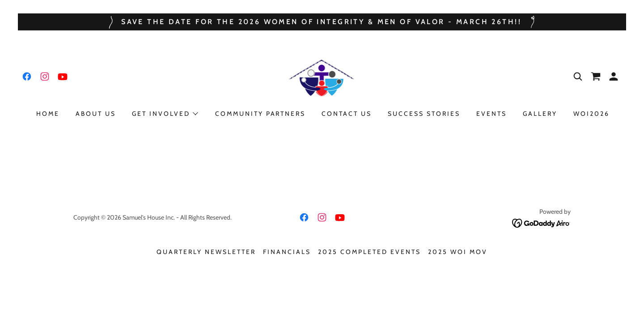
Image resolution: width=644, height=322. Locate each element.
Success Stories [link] (424, 114)
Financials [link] (287, 252)
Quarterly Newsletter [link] (206, 252)
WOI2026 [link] (591, 114)
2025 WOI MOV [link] (458, 252)
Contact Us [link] (347, 114)
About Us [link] (96, 114)
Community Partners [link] (261, 114)
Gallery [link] (540, 114)
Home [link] (48, 114)
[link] (27, 76)
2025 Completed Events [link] (369, 252)
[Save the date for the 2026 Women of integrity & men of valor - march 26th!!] (322, 22)
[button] (614, 76)
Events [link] (491, 114)
